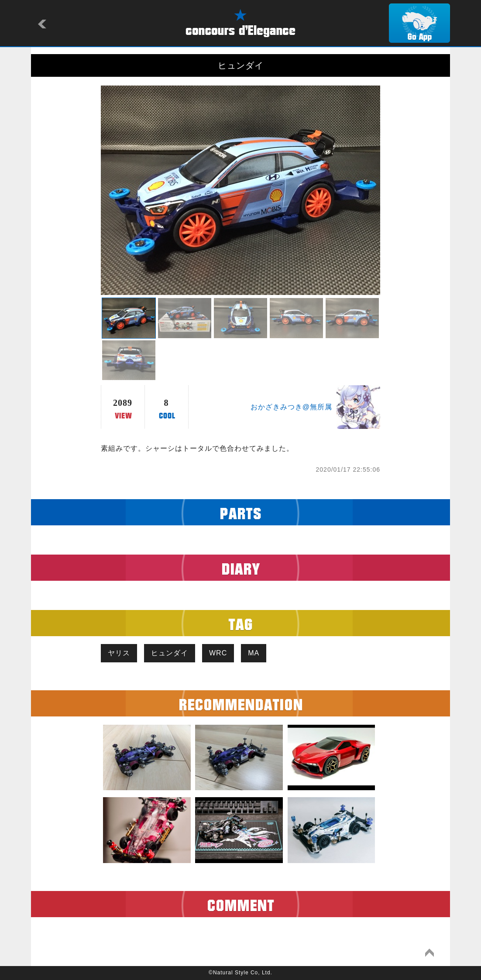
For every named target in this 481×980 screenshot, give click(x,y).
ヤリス (119, 653)
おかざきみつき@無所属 (291, 407)
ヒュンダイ (170, 653)
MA (254, 653)
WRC (218, 653)
